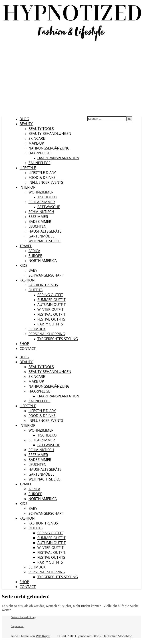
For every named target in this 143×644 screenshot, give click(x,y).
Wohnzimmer (41, 192)
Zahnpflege (39, 163)
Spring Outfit (50, 295)
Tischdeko (47, 197)
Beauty (26, 124)
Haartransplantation (58, 158)
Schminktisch (41, 212)
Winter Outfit (50, 309)
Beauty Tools (41, 129)
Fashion (27, 280)
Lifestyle (28, 168)
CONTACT (28, 349)
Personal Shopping (47, 334)
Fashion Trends (43, 285)
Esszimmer (38, 217)
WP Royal (43, 636)
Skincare (37, 138)
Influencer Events (46, 182)
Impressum (17, 626)
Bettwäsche (49, 207)
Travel (26, 246)
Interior (27, 187)
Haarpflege (39, 153)
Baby (33, 270)
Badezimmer (40, 221)
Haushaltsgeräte (45, 231)
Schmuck (37, 329)
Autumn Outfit (51, 305)
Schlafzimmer (42, 202)
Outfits (35, 290)
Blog (24, 119)
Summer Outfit (51, 300)
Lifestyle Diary (42, 173)
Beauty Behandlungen (50, 134)
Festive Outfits (51, 319)
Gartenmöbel (41, 236)
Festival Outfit (51, 314)
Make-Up (36, 143)
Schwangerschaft (46, 275)
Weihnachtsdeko (44, 241)
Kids (23, 265)
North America (43, 261)
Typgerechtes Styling (58, 339)
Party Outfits (50, 324)
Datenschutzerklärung (23, 617)
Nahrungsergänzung (49, 148)
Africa (34, 251)
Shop (24, 344)
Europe (35, 256)
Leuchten (37, 226)
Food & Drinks (42, 177)
